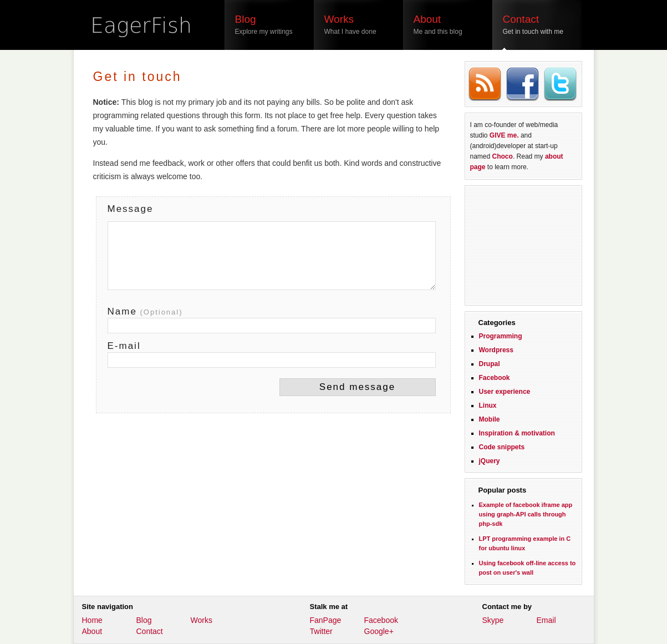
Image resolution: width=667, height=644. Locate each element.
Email (546, 620)
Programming (501, 336)
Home (92, 620)
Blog (144, 620)
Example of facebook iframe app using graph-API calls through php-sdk (526, 514)
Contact (150, 631)
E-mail (124, 346)
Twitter (321, 631)
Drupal (490, 364)
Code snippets (502, 447)
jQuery (490, 461)
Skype (493, 620)
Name (145, 311)
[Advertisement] (523, 244)
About (92, 631)
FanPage (326, 620)
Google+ (379, 631)
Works (202, 620)
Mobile (490, 419)
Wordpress (496, 350)
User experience (505, 392)
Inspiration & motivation (517, 433)
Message (131, 209)
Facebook (495, 378)
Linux (488, 405)
